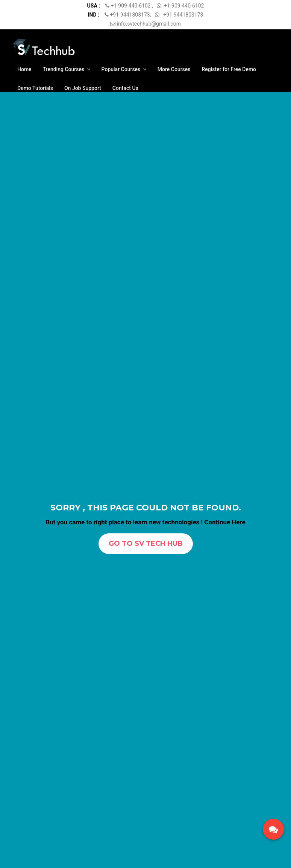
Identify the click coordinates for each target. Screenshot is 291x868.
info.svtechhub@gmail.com (145, 24)
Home (24, 69)
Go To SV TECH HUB (146, 544)
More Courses (174, 69)
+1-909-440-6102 (132, 6)
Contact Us (125, 88)
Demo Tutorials (35, 88)
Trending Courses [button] (67, 69)
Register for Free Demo (229, 69)
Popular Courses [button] (124, 69)
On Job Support (83, 88)
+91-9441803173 (130, 15)
